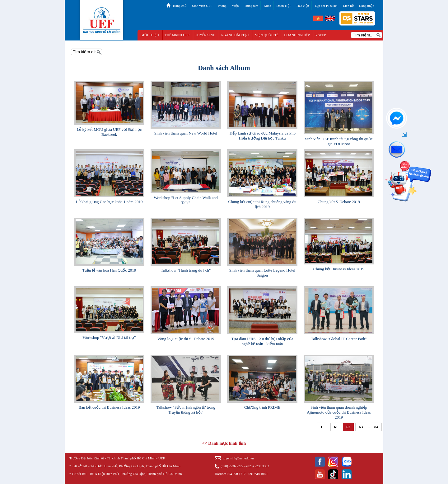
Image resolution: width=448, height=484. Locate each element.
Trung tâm (251, 6)
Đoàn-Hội (284, 6)
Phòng (222, 6)
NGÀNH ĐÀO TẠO (235, 35)
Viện (235, 6)
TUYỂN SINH (205, 35)
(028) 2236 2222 (232, 466)
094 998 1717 (236, 474)
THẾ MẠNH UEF (177, 35)
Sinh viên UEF (202, 6)
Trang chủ (180, 6)
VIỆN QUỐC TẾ (267, 35)
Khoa (267, 6)
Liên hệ (348, 6)
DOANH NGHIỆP (297, 35)
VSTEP (321, 35)
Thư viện (302, 6)
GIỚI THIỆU (150, 35)
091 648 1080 (258, 474)
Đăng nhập (367, 6)
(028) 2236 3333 (258, 466)
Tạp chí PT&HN (326, 6)
